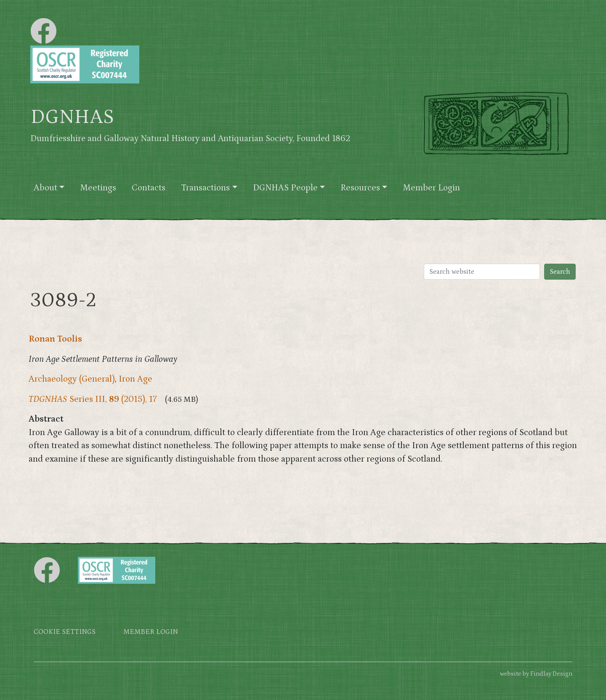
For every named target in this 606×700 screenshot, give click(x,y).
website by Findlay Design (536, 674)
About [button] (45, 188)
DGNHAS (72, 117)
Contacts (149, 188)
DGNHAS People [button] (285, 188)
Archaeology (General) (72, 379)
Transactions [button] (205, 188)
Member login (151, 632)
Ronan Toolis (55, 339)
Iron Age (136, 379)
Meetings (98, 188)
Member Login (431, 188)
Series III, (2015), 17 (93, 399)
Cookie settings (65, 632)
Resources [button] (360, 188)
